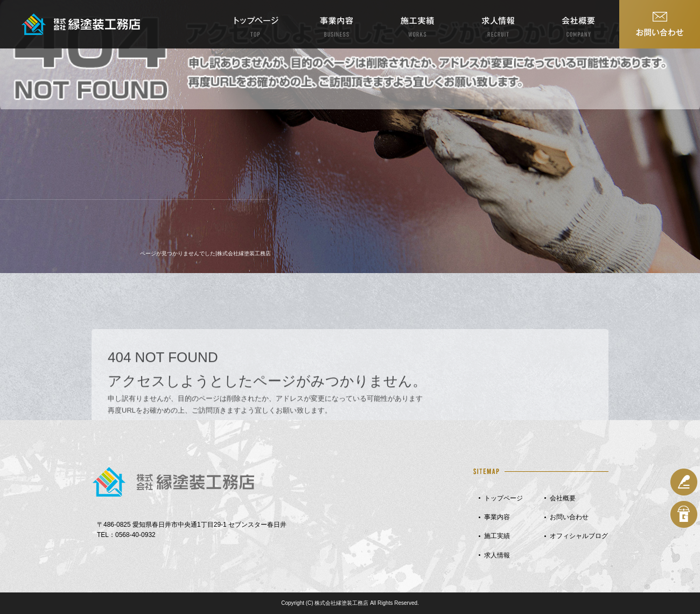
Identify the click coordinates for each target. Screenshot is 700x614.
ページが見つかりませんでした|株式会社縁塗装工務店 (205, 253)
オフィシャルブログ (579, 536)
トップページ (256, 24)
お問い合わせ (660, 24)
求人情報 (498, 24)
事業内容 (337, 24)
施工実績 (417, 24)
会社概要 (579, 24)
